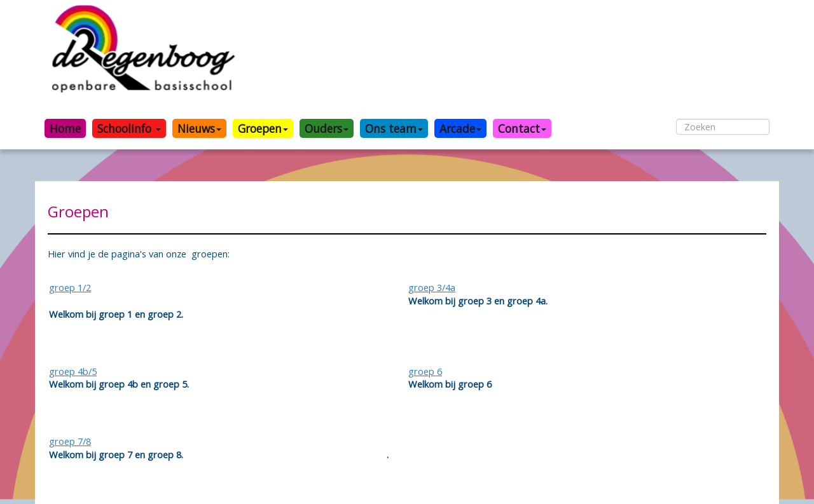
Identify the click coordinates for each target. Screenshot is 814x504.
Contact (522, 128)
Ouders (327, 128)
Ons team (394, 128)
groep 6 (425, 371)
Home (65, 128)
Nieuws (199, 128)
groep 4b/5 (73, 371)
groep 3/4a (432, 287)
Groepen (263, 128)
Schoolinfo (129, 128)
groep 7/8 (70, 441)
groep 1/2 (70, 287)
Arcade (460, 128)
